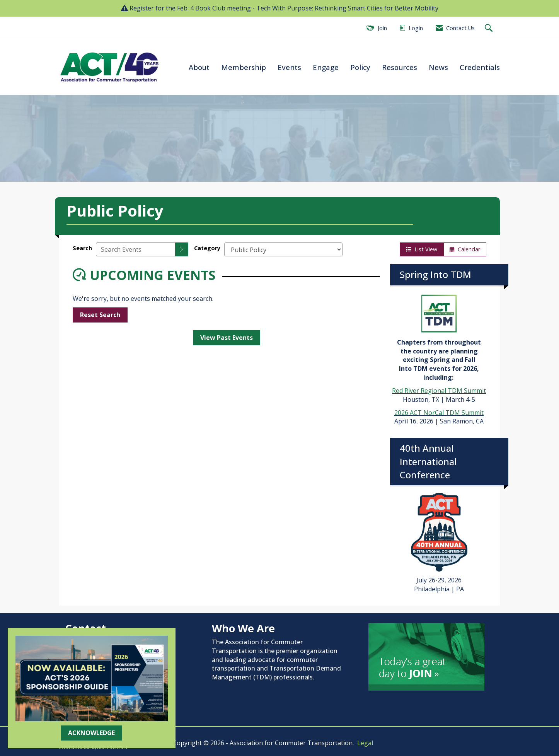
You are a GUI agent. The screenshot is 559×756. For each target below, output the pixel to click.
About (199, 67)
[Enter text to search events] (135, 249)
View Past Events (227, 338)
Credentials (480, 67)
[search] (182, 250)
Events (289, 67)
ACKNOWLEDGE (91, 733)
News (438, 67)
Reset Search (100, 315)
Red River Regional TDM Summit (439, 391)
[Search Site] (490, 28)
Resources (400, 67)
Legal (365, 743)
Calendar (465, 249)
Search (82, 248)
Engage (326, 67)
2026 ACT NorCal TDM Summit (439, 413)
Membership (244, 67)
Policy (360, 67)
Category (207, 248)
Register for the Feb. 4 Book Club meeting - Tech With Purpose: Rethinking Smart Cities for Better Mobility (284, 8)
